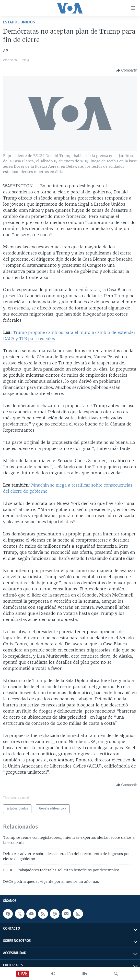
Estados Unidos (19, 22)
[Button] (127, 70)
